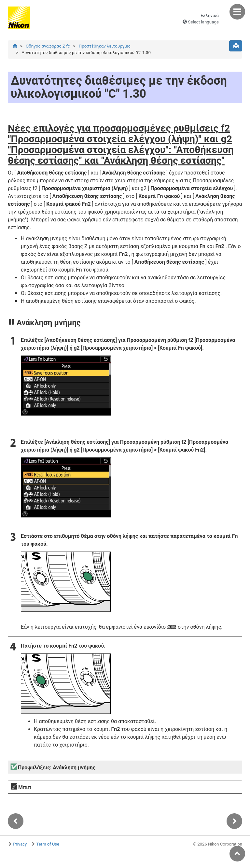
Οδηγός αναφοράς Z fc (48, 46)
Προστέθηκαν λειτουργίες (105, 46)
